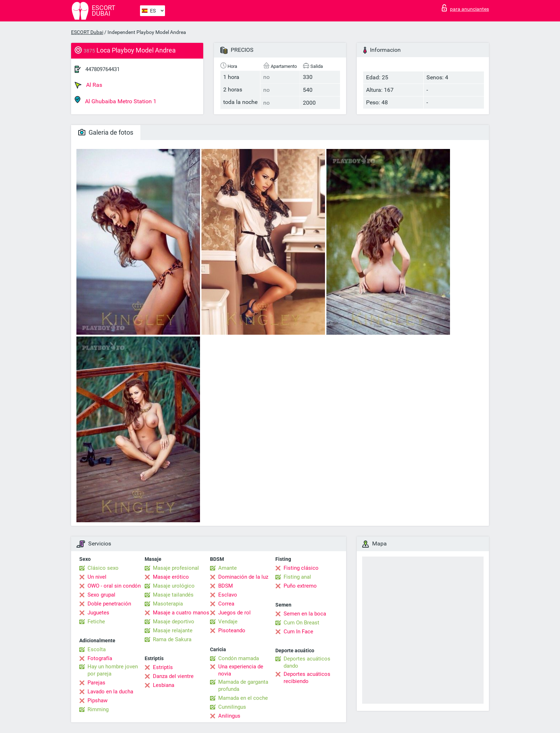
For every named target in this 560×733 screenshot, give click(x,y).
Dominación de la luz (243, 577)
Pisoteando (232, 630)
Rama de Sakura (172, 639)
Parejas (96, 683)
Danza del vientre (173, 676)
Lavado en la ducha (110, 692)
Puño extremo (300, 586)
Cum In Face (298, 632)
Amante (227, 568)
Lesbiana (164, 685)
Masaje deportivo (174, 622)
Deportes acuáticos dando (307, 662)
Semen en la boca (305, 614)
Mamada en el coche (243, 698)
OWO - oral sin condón (114, 586)
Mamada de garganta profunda (243, 685)
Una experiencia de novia (241, 670)
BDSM (226, 586)
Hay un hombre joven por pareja (113, 670)
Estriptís (163, 667)
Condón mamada (239, 658)
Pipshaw (97, 700)
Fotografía (100, 658)
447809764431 (102, 69)
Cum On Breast (301, 623)
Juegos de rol (234, 613)
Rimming (98, 709)
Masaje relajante (173, 630)
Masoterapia (168, 604)
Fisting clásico (301, 568)
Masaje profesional (176, 568)
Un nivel (97, 577)
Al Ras (88, 85)
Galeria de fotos (106, 132)
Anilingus (229, 716)
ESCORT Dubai (87, 32)
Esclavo (228, 595)
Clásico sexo (103, 568)
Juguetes (98, 613)
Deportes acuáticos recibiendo (307, 678)
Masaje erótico (171, 577)
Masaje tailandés (173, 595)
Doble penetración (109, 604)
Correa (226, 604)
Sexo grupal (101, 595)
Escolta (97, 649)
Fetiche (96, 622)
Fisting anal (297, 577)
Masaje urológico (174, 586)
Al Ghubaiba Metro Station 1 (116, 100)
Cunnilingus (232, 707)
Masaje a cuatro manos (181, 613)
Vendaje (228, 622)
